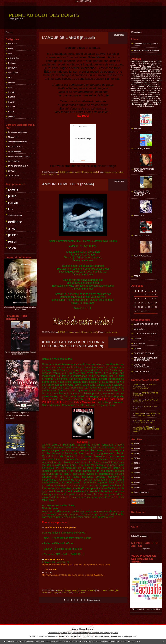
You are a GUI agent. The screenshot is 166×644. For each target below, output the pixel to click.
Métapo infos (13, 137)
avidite (76, 593)
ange (51, 174)
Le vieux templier (15, 151)
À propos (9, 32)
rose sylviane (139, 413)
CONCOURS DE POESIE (144, 353)
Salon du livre (139, 329)
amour (12, 229)
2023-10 (137, 463)
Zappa (136, 393)
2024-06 (137, 448)
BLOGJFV (12, 171)
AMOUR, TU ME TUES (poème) (68, 184)
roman (13, 203)
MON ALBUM (139, 215)
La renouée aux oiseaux (18, 132)
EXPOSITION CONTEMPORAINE (142, 366)
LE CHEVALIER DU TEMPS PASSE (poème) (147, 414)
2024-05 (137, 453)
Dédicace (12, 63)
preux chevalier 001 (141, 427)
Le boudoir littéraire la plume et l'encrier (146, 45)
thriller (111, 590)
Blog (10, 53)
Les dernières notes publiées (83, 633)
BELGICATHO (14, 161)
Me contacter (137, 32)
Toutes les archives (142, 492)
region (13, 241)
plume (12, 196)
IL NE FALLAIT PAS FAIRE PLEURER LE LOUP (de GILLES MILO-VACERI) (73, 344)
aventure (62, 593)
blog (134, 636)
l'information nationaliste (18, 142)
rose (135, 420)
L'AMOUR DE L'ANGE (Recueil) (69, 38)
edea (121, 172)
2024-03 (137, 458)
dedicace (15, 222)
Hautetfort (90, 629)
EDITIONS (12, 68)
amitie (83, 593)
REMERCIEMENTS (142, 372)
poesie (13, 189)
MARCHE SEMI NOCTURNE (145, 334)
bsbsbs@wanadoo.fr (140, 536)
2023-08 (137, 473)
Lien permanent (74, 172)
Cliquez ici (146, 549)
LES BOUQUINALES (142, 149)
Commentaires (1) (90, 172)
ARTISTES (13, 44)
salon (12, 248)
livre (11, 209)
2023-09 (137, 468)
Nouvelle (12, 92)
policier (13, 235)
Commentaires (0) (90, 332)
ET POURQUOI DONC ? (18, 166)
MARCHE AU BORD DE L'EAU (146, 324)
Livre (10, 87)
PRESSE (138, 128)
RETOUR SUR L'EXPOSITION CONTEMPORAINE (146, 359)
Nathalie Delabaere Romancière (147, 50)
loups (55, 593)
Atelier (11, 48)
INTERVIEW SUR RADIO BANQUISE (144, 170)
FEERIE (137, 276)
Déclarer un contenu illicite (39, 636)
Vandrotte (137, 384)
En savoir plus (134, 642)
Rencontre (12, 107)
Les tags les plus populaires (107, 633)
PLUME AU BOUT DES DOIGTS (44, 15)
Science (11, 116)
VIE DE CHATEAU (16, 147)
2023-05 (137, 482)
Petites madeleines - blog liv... (20, 156)
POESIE (12, 97)
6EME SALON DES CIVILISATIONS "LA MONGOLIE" (142, 193)
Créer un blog (77, 629)
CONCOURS (13, 58)
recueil (115, 172)
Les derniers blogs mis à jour (59, 633)
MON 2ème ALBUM (142, 236)
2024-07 (137, 444)
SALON (11, 112)
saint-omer (15, 215)
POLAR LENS (139, 343)
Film (10, 78)
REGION (12, 102)
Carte (135, 527)
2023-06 (137, 478)
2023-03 (137, 487)
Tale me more (14, 176)
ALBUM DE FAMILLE (142, 256)
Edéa (136, 407)
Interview (12, 82)
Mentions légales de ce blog (62, 636)
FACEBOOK (13, 73)
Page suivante (94, 600)
